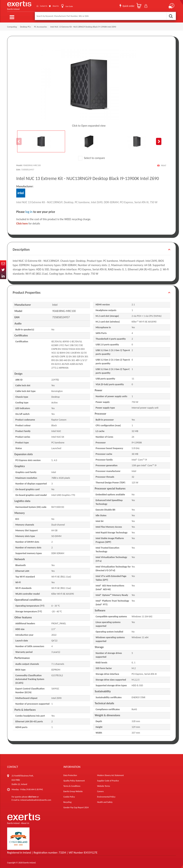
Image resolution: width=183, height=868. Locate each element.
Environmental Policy (106, 795)
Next (159, 140)
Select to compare (91, 157)
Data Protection (70, 774)
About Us (50, 5)
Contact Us (34, 5)
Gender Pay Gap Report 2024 (76, 806)
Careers (100, 790)
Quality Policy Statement (74, 779)
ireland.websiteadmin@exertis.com (36, 798)
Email (3, 263)
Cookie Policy (69, 795)
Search (171, 16)
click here (32, 795)
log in (29, 210)
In (3, 276)
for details (28, 222)
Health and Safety (105, 801)
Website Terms (103, 784)
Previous (19, 140)
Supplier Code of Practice (108, 779)
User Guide (67, 5)
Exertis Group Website (73, 790)
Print (163, 164)
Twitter (3, 270)
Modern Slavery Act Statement (110, 774)
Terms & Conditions (72, 784)
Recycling (67, 801)
